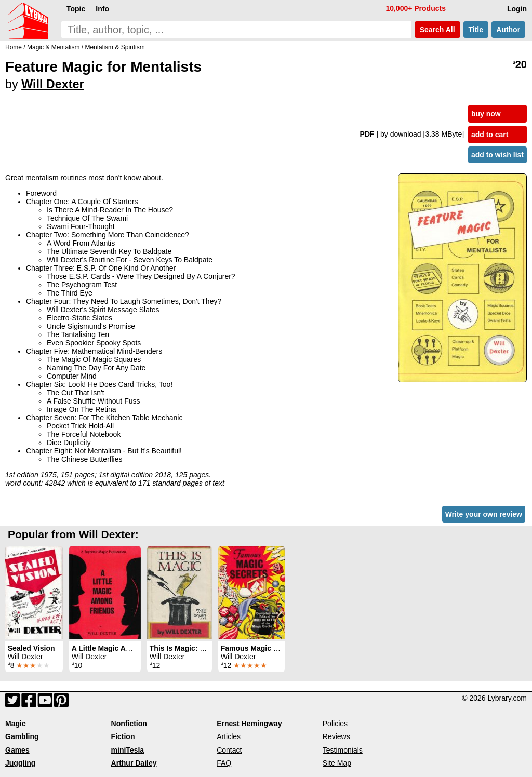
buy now (486, 114)
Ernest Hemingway (249, 724)
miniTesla (128, 750)
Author (508, 30)
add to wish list (497, 155)
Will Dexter (52, 84)
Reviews (336, 736)
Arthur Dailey (134, 763)
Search (437, 30)
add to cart (490, 135)
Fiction (123, 736)
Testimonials (343, 750)
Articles (229, 736)
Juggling (20, 763)
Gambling (22, 736)
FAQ (224, 763)
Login (517, 9)
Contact (229, 750)
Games (17, 750)
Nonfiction (129, 724)
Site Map (337, 763)
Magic (16, 724)
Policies (335, 724)
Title (476, 30)
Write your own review (484, 514)
